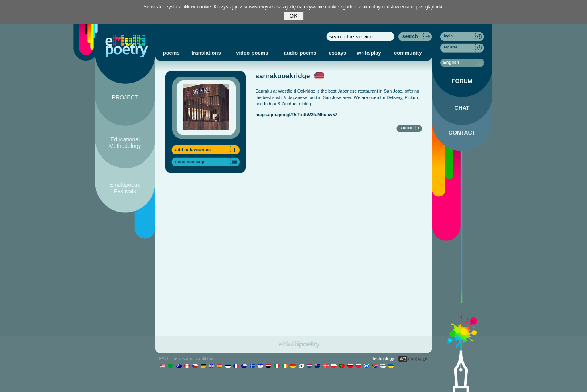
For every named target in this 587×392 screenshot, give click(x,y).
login (449, 36)
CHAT (462, 108)
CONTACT (462, 133)
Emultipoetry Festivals (125, 188)
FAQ (164, 358)
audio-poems (300, 53)
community (408, 53)
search (410, 36)
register (451, 47)
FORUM (462, 81)
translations (206, 53)
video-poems (252, 53)
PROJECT (125, 97)
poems (171, 53)
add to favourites (193, 150)
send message (191, 162)
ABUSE (406, 128)
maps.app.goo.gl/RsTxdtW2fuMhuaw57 (297, 115)
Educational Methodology (125, 143)
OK (293, 16)
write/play (369, 53)
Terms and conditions (194, 358)
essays (338, 53)
